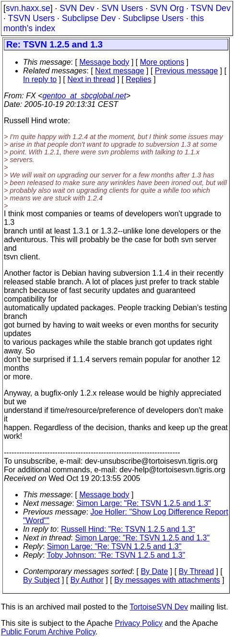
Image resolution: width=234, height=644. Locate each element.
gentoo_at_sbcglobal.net (84, 96)
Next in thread (92, 79)
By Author (87, 580)
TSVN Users (31, 18)
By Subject (41, 580)
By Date (154, 571)
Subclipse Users (153, 18)
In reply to (40, 79)
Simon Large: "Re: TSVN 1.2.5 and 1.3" (144, 503)
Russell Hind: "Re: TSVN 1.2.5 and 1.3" (128, 529)
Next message (119, 71)
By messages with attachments (167, 580)
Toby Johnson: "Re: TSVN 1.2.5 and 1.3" (116, 555)
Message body (104, 62)
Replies (138, 79)
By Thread (197, 571)
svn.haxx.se (28, 8)
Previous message (187, 71)
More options (162, 62)
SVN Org (167, 8)
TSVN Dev (211, 8)
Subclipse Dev (89, 18)
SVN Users (122, 8)
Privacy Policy (139, 623)
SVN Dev (77, 8)
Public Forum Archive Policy (48, 632)
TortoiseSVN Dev (159, 607)
